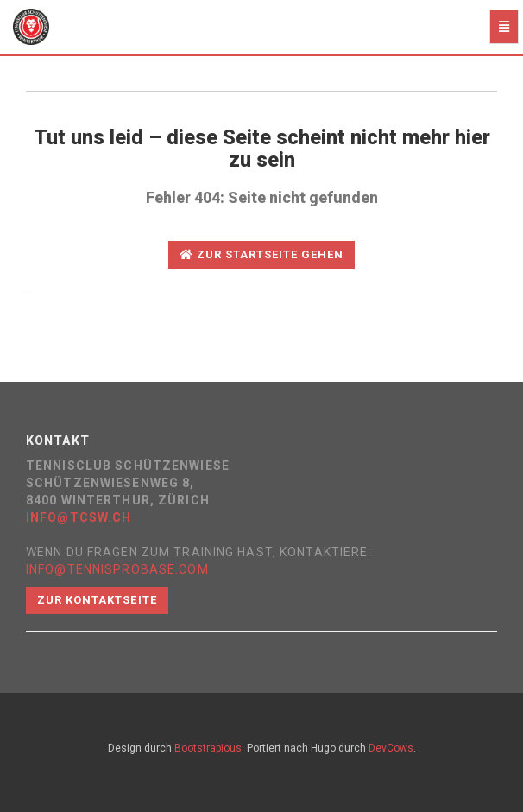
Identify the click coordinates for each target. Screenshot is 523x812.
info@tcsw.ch (79, 517)
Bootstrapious (208, 748)
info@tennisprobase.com (117, 569)
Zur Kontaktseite (97, 600)
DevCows (391, 748)
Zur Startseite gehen (262, 254)
